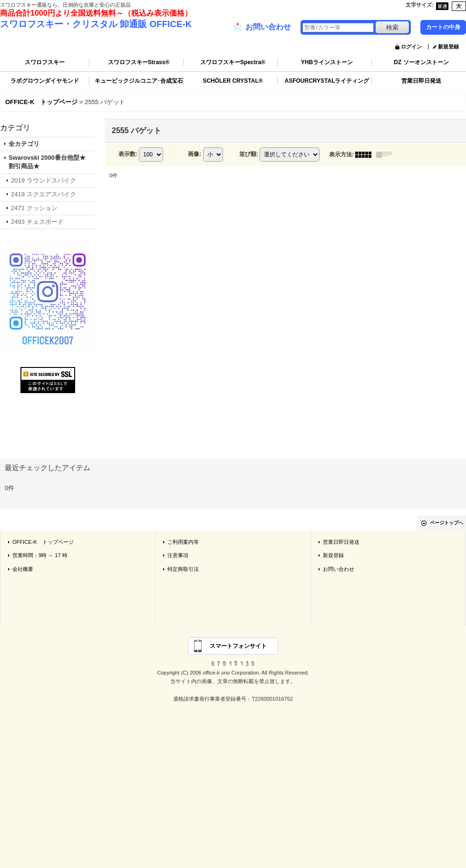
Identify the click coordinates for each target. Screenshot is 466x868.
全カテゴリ (24, 144)
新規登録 (448, 47)
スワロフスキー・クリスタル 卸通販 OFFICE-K (96, 24)
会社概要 (23, 569)
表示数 (128, 154)
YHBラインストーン (327, 62)
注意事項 (178, 555)
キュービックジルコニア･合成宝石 (139, 81)
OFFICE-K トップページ (43, 542)
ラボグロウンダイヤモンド (45, 81)
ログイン (411, 47)
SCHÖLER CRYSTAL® (233, 81)
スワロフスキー (45, 62)
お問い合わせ (262, 27)
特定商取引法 (183, 569)
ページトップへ (447, 523)
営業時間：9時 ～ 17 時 (40, 555)
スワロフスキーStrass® (139, 62)
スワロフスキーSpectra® (233, 62)
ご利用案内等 (183, 542)
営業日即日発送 (421, 81)
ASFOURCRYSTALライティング (327, 81)
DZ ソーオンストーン (421, 62)
